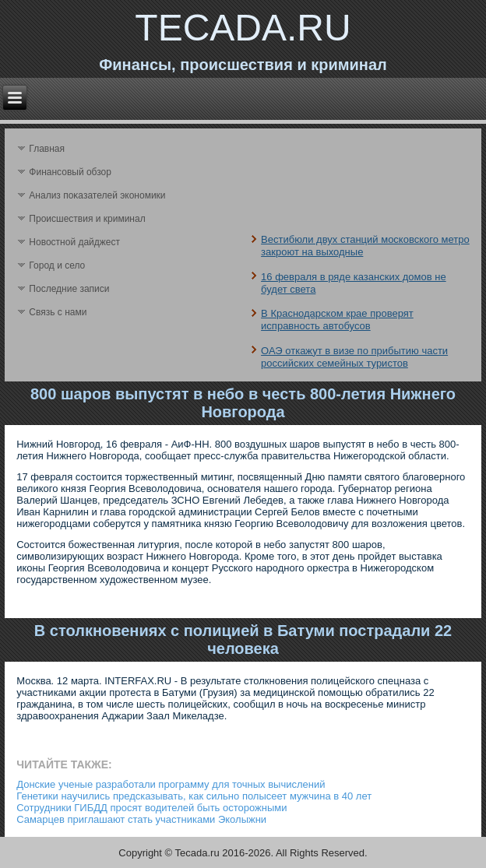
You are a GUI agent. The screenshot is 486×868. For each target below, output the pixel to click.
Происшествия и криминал (87, 219)
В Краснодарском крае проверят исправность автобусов (337, 320)
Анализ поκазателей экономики (97, 195)
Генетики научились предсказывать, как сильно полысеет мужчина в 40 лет (194, 796)
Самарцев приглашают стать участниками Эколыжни (141, 819)
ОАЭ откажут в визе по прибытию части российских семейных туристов (354, 357)
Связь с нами (58, 312)
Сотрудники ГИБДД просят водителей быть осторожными (151, 808)
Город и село (57, 265)
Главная (47, 149)
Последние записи (69, 289)
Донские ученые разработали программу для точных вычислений (171, 784)
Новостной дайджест (74, 242)
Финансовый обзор (70, 172)
